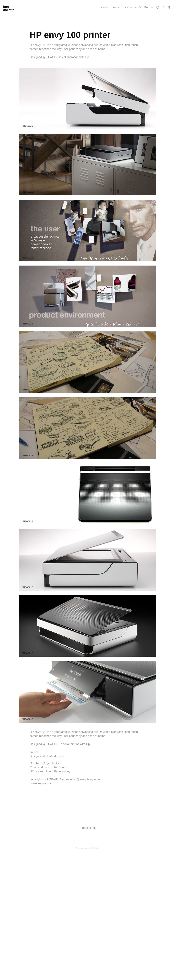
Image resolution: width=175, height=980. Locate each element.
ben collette (9, 8)
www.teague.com (41, 783)
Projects (131, 7)
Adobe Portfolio (93, 848)
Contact (117, 7)
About (105, 7)
